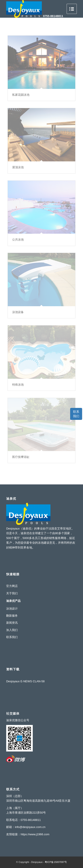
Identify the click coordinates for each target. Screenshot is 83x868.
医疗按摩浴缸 (21, 457)
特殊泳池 (18, 385)
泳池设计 (12, 609)
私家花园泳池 (21, 95)
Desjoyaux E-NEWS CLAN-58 (25, 681)
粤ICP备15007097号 (56, 862)
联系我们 (76, 414)
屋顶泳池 (18, 167)
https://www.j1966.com (35, 834)
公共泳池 (18, 240)
